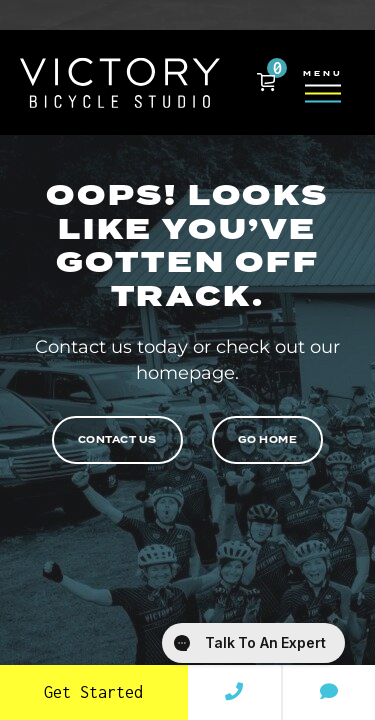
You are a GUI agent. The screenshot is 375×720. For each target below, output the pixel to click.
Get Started (93, 692)
